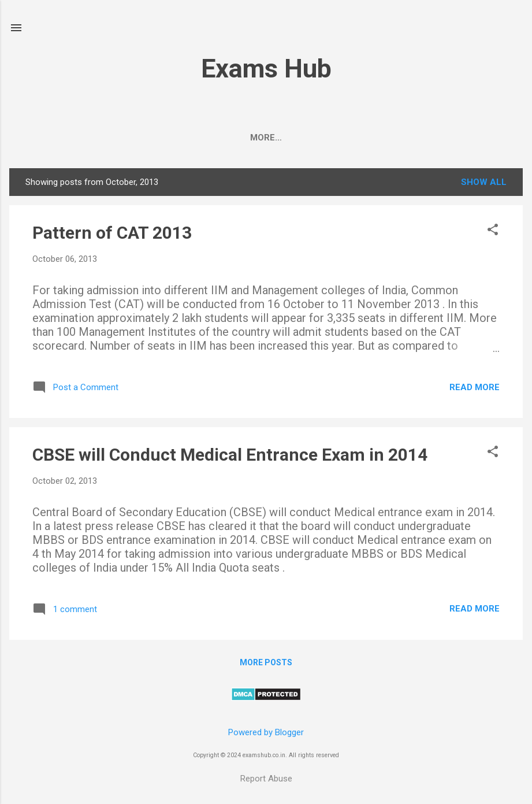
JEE (142, 138)
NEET (103, 138)
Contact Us (456, 138)
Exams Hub (266, 68)
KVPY (396, 138)
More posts (266, 665)
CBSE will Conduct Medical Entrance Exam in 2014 (230, 457)
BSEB (227, 138)
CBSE (59, 138)
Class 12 (280, 138)
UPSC (183, 138)
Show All (484, 184)
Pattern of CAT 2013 (112, 235)
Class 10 (343, 138)
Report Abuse (266, 779)
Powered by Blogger (266, 732)
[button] (493, 233)
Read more (475, 390)
